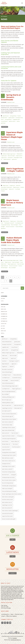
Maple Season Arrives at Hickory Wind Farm (12, 203)
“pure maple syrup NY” (6, 411)
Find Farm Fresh (19, 614)
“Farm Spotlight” (5, 380)
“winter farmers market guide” (8, 497)
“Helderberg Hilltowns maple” (8, 403)
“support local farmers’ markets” (8, 436)
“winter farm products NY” (7, 508)
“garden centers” (12, 121)
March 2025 (3, 331)
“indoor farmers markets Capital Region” (10, 511)
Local (13, 102)
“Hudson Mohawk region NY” (8, 416)
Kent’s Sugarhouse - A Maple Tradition (15, 170)
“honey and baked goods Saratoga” (9, 491)
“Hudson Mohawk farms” (7, 342)
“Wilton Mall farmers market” (8, 458)
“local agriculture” (8, 119)
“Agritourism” (11, 189)
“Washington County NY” (9, 223)
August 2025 (4, 324)
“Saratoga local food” (6, 464)
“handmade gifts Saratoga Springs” (9, 486)
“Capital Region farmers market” (8, 466)
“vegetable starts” (16, 119)
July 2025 (3, 326)
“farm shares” (15, 444)
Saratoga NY (13, 475)
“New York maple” (11, 156)
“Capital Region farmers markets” (8, 427)
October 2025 (4, 319)
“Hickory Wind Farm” (17, 375)
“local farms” (10, 157)
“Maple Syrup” (6, 185)
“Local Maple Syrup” (19, 223)
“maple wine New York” (18, 405)
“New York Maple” (14, 225)
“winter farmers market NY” (7, 469)
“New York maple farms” (7, 405)
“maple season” (19, 156)
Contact (3, 616)
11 (7, 281)
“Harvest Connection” (10, 227)
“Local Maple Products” (6, 375)
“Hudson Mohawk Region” (7, 372)
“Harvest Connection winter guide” (9, 519)
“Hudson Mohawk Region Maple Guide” (11, 260)
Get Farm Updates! (12, 616)
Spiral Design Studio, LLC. (16, 640)
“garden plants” (11, 118)
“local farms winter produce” (7, 500)
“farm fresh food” (5, 475)
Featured (9, 102)
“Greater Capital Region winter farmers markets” (12, 494)
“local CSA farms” (5, 441)
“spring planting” (13, 116)
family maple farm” (18, 408)
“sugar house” (4, 157)
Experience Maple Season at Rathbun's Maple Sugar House (12, 136)
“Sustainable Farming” (5, 225)
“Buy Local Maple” (12, 268)
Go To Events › (4, 16)
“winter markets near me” (7, 502)
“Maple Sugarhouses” (12, 264)
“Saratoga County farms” (7, 344)
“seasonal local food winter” (7, 513)
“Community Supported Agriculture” (9, 439)
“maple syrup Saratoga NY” (7, 488)
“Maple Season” (16, 187)
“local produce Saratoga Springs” (8, 472)
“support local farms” (6, 450)
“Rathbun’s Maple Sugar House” (9, 154)
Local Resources (5, 614)
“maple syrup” (4, 156)
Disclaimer (15, 638)
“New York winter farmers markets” (9, 480)
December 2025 (4, 314)
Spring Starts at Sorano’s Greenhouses (11, 97)
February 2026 (4, 312)
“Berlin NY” (18, 185)
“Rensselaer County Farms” (7, 187)
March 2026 (3, 309)
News (12, 614)
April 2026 (3, 307)
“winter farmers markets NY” (7, 422)
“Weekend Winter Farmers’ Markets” (9, 419)
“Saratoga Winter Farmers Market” (9, 452)
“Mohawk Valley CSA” (6, 444)
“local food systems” (16, 447)
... (2, 281)
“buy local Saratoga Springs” (7, 483)
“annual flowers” (4, 121)
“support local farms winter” (7, 516)
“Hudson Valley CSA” (15, 441)
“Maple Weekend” (7, 159)
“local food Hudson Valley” (7, 425)
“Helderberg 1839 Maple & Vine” (8, 397)
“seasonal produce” (6, 447)
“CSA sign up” (20, 436)
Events (2, 293)
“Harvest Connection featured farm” (9, 414)
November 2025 (4, 316)
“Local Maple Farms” (6, 389)
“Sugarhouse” (12, 185)
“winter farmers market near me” (8, 461)
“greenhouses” (6, 116)
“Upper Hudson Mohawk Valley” (8, 430)
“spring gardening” (14, 350)
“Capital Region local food (7, 408)
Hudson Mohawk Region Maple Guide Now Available (11, 240)
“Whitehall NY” (19, 154)
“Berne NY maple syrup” (7, 400)
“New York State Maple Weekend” (9, 392)
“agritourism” (14, 159)
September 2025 (4, 321)
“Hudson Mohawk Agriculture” (8, 383)
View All (3, 333)
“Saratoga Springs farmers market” (9, 455)
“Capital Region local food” (7, 505)
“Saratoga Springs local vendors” (8, 477)
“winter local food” (5, 433)
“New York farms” (15, 433)
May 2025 (3, 328)
